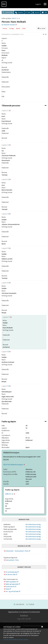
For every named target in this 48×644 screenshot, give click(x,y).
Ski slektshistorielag (33, 524)
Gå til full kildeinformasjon (14, 465)
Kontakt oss (24, 615)
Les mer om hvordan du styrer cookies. (16, 640)
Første (5, 28)
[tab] (24, 106)
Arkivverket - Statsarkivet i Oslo (16, 551)
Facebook (19, 604)
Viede (6, 589)
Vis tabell (41, 28)
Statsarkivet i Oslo (11, 560)
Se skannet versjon (9, 25)
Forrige (12, 28)
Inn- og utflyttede (11, 591)
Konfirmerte (9, 586)
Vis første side (10, 574)
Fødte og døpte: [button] (24, 421)
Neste (18, 28)
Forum (30, 604)
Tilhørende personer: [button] (24, 106)
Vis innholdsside (10, 572)
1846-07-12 (16, 18)
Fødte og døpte (10, 582)
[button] (19, 12)
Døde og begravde (11, 584)
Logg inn (38, 4)
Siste (24, 28)
